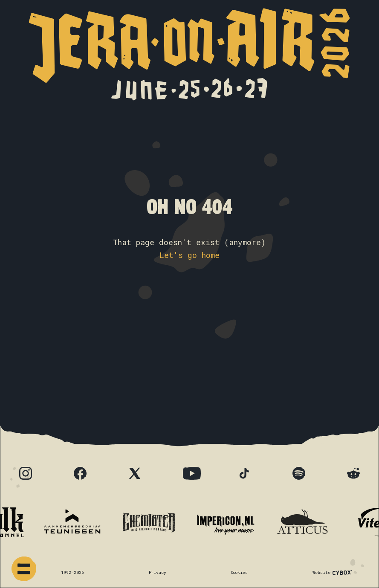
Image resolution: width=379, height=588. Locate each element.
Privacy (158, 572)
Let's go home (189, 255)
